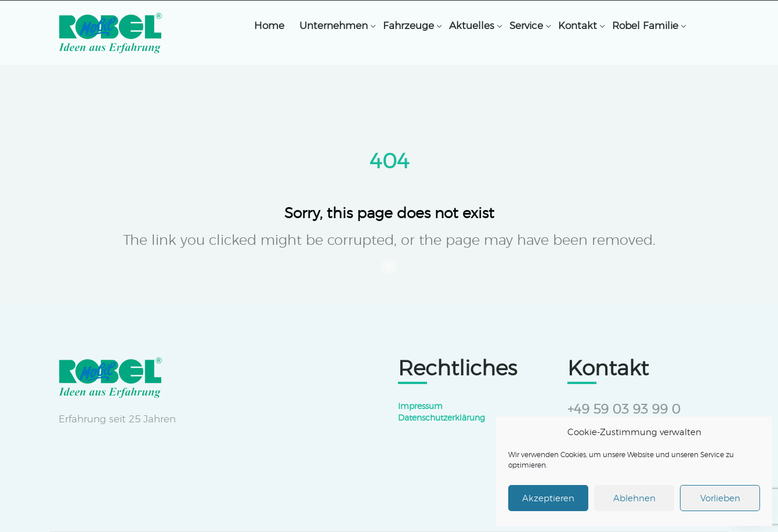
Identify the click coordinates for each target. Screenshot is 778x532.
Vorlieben (720, 498)
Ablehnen (634, 498)
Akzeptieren (548, 498)
